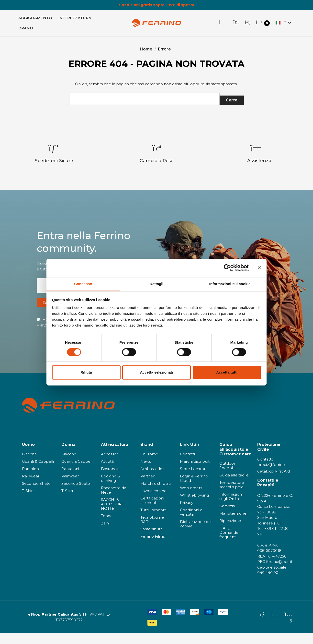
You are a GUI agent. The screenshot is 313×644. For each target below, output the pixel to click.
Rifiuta (86, 372)
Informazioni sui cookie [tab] (230, 284)
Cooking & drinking (110, 489)
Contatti (187, 465)
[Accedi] (236, 25)
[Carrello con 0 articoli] (263, 25)
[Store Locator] (223, 25)
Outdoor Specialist (228, 477)
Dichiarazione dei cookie (196, 535)
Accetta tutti (227, 372)
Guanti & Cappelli (38, 472)
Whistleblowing (194, 506)
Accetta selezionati (156, 372)
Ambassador (152, 480)
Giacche (29, 465)
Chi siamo (149, 465)
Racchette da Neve (114, 501)
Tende (107, 527)
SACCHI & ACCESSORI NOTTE (112, 515)
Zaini (105, 534)
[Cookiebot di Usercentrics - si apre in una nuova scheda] (227, 268)
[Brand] (26, 30)
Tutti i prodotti (153, 521)
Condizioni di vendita (192, 523)
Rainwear (31, 487)
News (146, 472)
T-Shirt (28, 502)
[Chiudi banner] (259, 268)
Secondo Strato (36, 494)
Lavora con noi (154, 502)
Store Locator (193, 480)
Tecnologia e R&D (152, 530)
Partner (147, 487)
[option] (54, 159)
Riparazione (230, 532)
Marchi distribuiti (156, 494)
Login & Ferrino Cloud (194, 489)
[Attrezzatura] (75, 20)
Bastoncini (111, 480)
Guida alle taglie (234, 486)
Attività (107, 472)
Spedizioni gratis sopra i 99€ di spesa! (156, 5)
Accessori (110, 465)
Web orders (191, 499)
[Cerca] (247, 25)
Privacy (187, 514)
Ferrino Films (152, 547)
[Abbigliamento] (35, 20)
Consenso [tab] (83, 284)
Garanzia (227, 517)
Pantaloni (31, 480)
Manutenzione (233, 524)
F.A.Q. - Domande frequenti (229, 543)
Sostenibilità (151, 540)
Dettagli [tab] (156, 284)
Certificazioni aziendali (152, 511)
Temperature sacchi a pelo (232, 496)
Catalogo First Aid (274, 482)
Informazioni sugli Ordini (231, 507)
